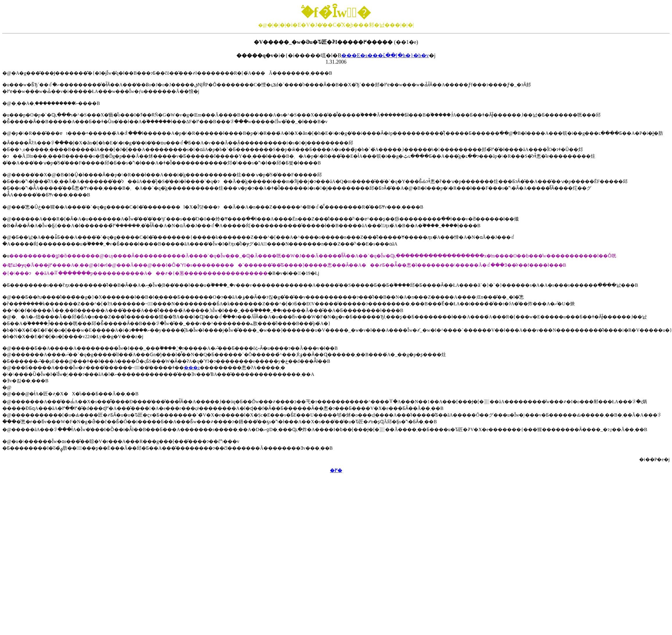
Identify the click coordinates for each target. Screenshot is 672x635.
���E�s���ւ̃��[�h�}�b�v (385, 55)
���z (192, 368)
